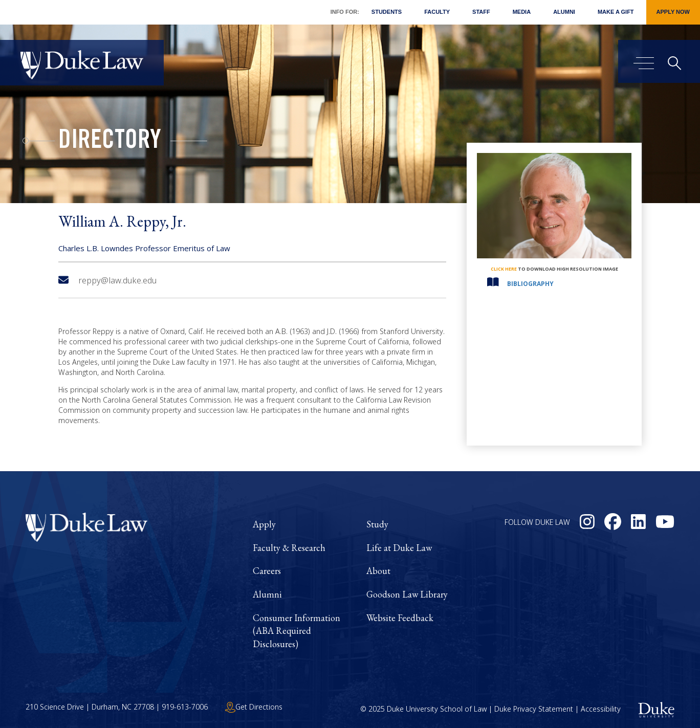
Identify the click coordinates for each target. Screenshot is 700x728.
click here (504, 269)
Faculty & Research (289, 548)
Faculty (437, 12)
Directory (110, 142)
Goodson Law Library (407, 594)
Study (377, 524)
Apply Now (673, 12)
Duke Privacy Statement (534, 709)
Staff (481, 12)
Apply (264, 524)
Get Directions (254, 707)
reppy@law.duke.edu (107, 280)
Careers (267, 571)
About (378, 571)
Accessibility (601, 709)
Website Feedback (400, 618)
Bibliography (530, 284)
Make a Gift (616, 12)
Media (522, 12)
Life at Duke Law (399, 548)
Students (387, 12)
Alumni (564, 12)
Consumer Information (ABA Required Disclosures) (297, 631)
